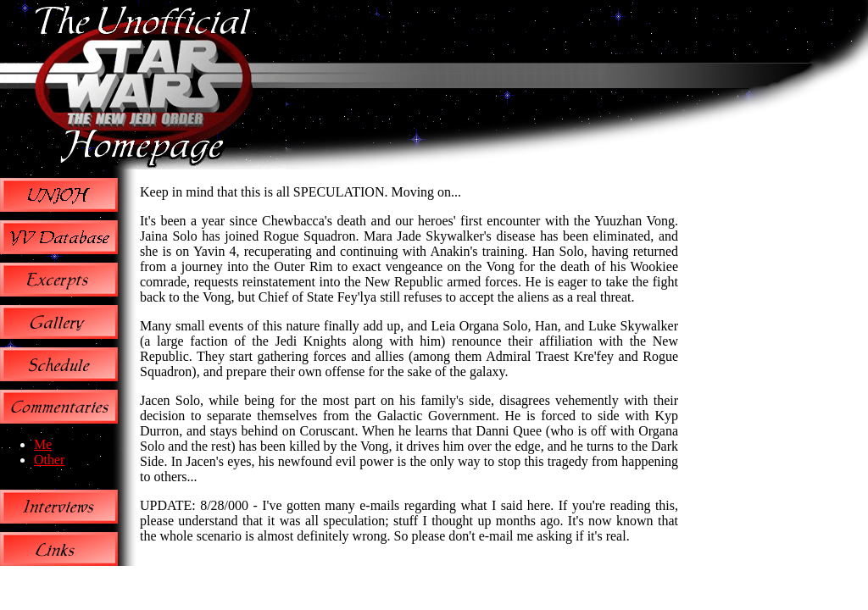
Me (43, 444)
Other (49, 460)
